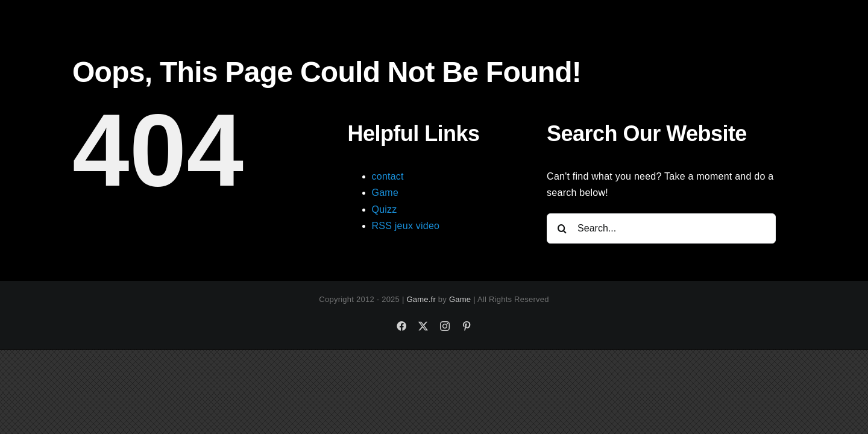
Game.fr (421, 299)
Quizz (385, 209)
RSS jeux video (406, 226)
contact (388, 176)
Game (385, 193)
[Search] (562, 228)
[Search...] (661, 228)
